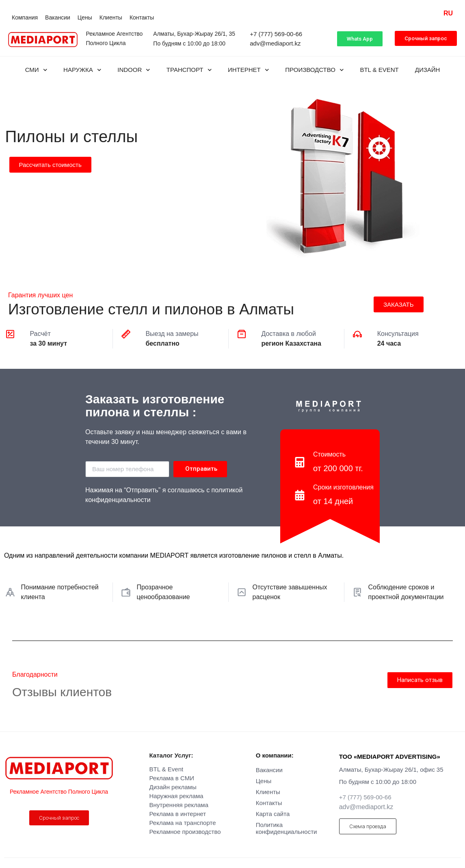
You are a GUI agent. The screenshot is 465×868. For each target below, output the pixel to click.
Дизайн (428, 70)
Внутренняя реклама (179, 805)
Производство (314, 70)
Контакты (142, 17)
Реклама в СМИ (172, 778)
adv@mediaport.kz (275, 43)
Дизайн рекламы (173, 787)
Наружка (82, 70)
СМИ (36, 70)
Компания (25, 17)
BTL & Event (379, 70)
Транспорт (189, 70)
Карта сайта (273, 814)
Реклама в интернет (178, 814)
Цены (85, 17)
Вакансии (58, 17)
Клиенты (111, 17)
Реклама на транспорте (183, 823)
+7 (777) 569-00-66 (276, 34)
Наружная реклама (176, 796)
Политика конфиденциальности (287, 828)
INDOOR (134, 70)
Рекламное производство (185, 832)
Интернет (248, 70)
